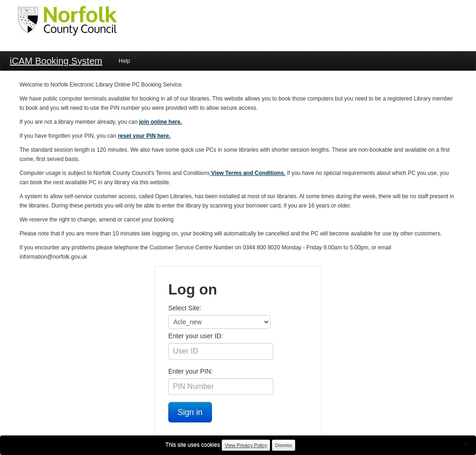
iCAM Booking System (56, 61)
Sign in (190, 412)
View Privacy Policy (246, 445)
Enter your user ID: (196, 336)
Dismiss (284, 445)
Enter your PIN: (191, 371)
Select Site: (185, 308)
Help (124, 61)
